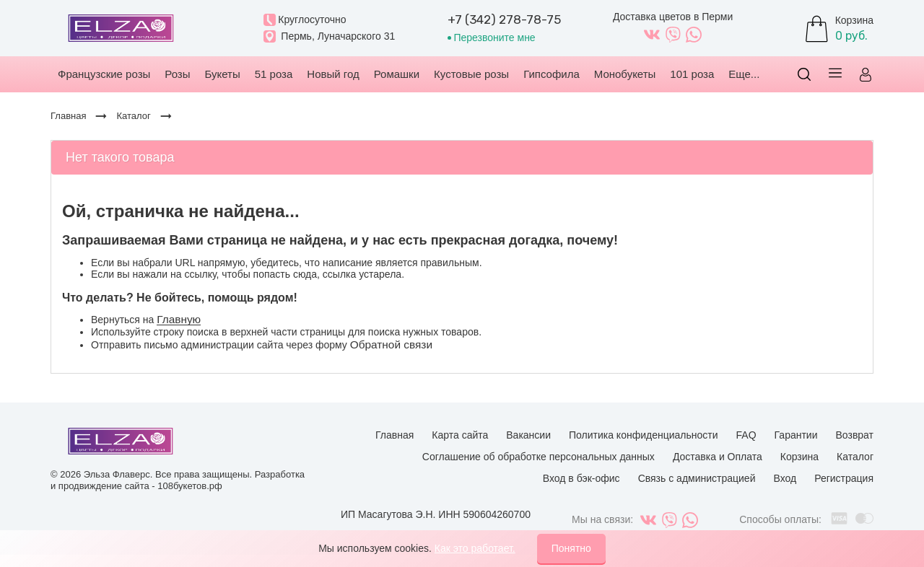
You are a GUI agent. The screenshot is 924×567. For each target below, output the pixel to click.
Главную (179, 319)
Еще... (744, 74)
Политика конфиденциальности (644, 435)
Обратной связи (391, 344)
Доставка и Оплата (718, 457)
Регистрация (844, 478)
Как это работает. (475, 548)
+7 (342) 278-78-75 (504, 19)
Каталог (855, 457)
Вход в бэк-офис (581, 478)
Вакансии (528, 435)
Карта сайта (460, 435)
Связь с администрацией (697, 478)
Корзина (799, 457)
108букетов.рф (189, 486)
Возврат (855, 435)
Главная (395, 435)
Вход (785, 478)
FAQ (746, 435)
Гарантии (796, 435)
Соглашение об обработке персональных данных (539, 457)
